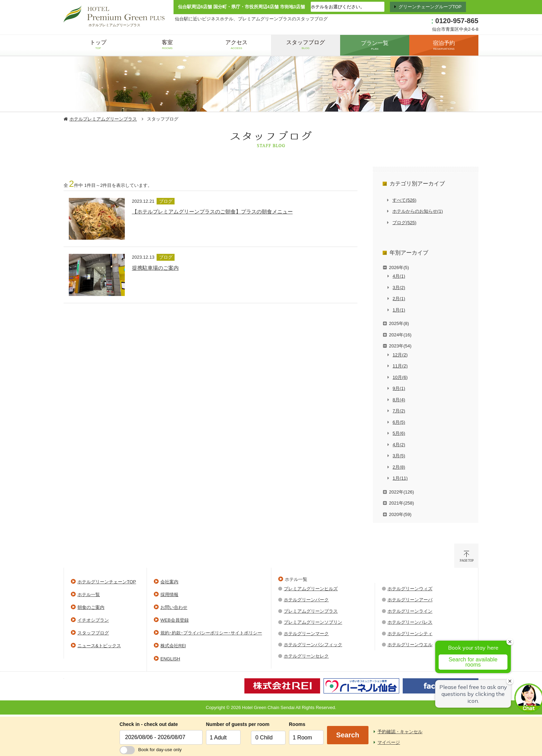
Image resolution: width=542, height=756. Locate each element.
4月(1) (399, 276)
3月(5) (399, 456)
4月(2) (399, 445)
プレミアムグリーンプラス (311, 611)
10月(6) (400, 377)
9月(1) (399, 388)
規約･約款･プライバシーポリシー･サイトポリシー (211, 633)
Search (348, 735)
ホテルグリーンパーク (306, 600)
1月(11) (400, 478)
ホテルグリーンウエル (410, 645)
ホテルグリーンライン (410, 611)
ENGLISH (170, 659)
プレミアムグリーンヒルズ (311, 589)
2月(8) (399, 467)
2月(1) (399, 299)
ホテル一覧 (89, 595)
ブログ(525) (404, 223)
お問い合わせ (174, 607)
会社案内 (169, 582)
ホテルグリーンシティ (410, 634)
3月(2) (399, 288)
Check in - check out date (149, 724)
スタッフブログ (93, 633)
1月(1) (399, 310)
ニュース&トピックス (99, 646)
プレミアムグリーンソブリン (313, 622)
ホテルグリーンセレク (306, 656)
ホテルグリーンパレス (410, 622)
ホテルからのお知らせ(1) (418, 211)
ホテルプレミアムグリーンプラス (103, 119)
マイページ (389, 742)
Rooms (297, 724)
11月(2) (400, 366)
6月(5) (399, 422)
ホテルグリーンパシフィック (313, 645)
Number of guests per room (227, 724)
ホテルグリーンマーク (306, 634)
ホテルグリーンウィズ (410, 589)
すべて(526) (404, 200)
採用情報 (169, 595)
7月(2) (399, 411)
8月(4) (399, 400)
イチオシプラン (93, 620)
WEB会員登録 (175, 620)
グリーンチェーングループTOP (430, 7)
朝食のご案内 (91, 607)
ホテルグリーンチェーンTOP (107, 582)
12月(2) (400, 355)
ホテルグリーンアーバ (410, 600)
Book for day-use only (151, 750)
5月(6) (399, 433)
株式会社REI (173, 646)
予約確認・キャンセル (400, 732)
